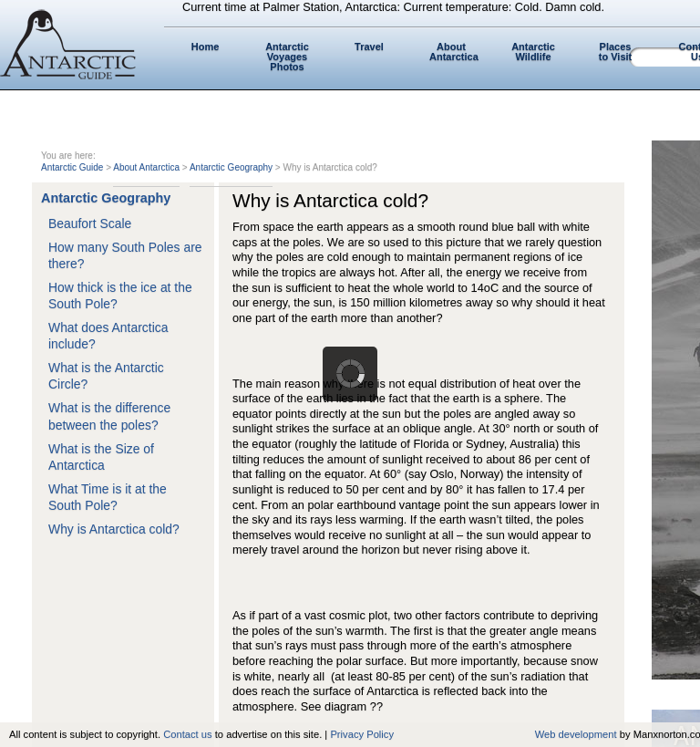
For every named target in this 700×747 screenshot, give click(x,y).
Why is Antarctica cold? (114, 529)
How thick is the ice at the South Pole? (120, 296)
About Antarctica (454, 52)
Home (206, 47)
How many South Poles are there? (125, 255)
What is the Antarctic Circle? (106, 376)
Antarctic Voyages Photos (287, 57)
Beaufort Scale (90, 223)
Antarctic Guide (72, 167)
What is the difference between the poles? (109, 416)
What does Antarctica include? (108, 336)
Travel (369, 47)
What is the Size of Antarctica (101, 457)
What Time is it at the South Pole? (108, 497)
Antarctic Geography (231, 167)
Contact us (187, 734)
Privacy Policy (362, 734)
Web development (576, 734)
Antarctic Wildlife (533, 52)
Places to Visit (615, 52)
